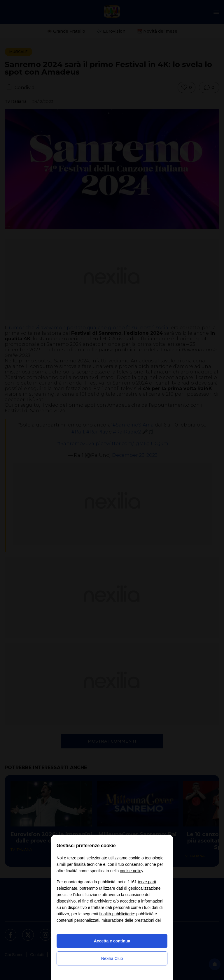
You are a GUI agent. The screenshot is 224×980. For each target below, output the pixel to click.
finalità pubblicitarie (117, 914)
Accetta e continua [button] (112, 941)
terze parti (147, 882)
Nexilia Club (112, 958)
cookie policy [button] (131, 871)
